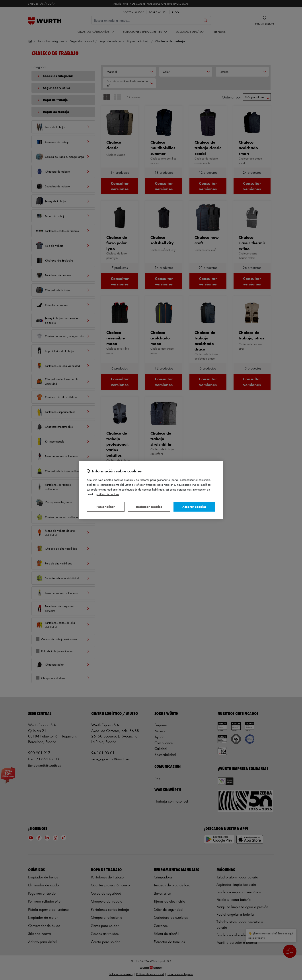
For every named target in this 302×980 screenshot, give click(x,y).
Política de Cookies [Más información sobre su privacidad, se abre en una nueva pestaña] (108, 494)
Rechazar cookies (149, 507)
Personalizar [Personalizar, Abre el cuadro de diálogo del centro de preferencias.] (106, 507)
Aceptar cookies (194, 507)
